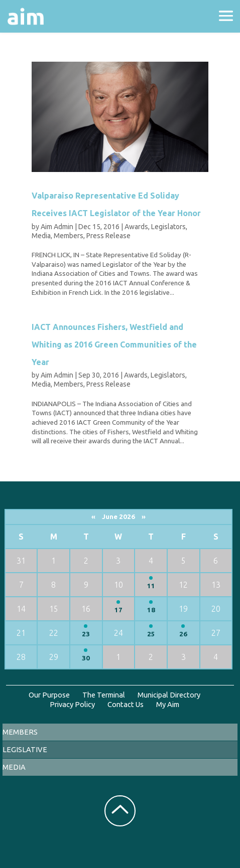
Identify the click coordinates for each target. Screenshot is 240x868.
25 (151, 634)
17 (118, 610)
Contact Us (126, 704)
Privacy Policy (72, 704)
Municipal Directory (169, 695)
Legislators (168, 227)
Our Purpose (49, 695)
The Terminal (104, 695)
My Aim (168, 704)
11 (151, 586)
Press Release (108, 236)
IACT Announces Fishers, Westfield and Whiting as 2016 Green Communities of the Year (114, 344)
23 (86, 634)
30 (86, 658)
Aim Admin (57, 227)
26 (183, 634)
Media (41, 236)
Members (69, 236)
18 (151, 610)
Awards (136, 227)
